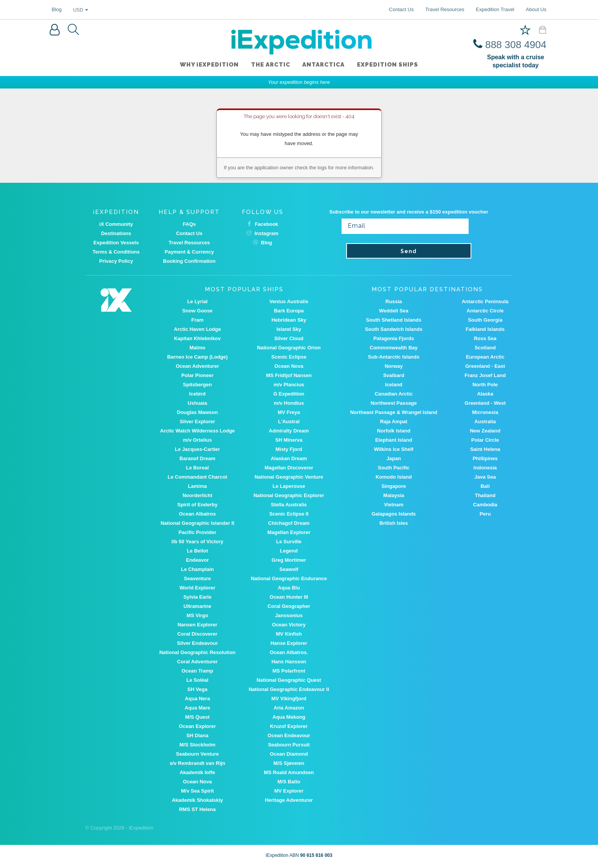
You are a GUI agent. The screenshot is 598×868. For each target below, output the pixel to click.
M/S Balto (289, 782)
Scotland (485, 348)
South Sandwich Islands (394, 329)
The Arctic (271, 65)
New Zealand (485, 431)
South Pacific (394, 468)
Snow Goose (197, 311)
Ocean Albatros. (289, 652)
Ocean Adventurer (198, 366)
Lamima (197, 486)
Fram (198, 320)
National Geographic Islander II (197, 523)
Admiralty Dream (289, 431)
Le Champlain (197, 569)
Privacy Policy (116, 261)
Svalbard (394, 375)
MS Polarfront (289, 671)
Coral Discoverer (198, 634)
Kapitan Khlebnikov (197, 338)
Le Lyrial (197, 301)
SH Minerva (289, 440)
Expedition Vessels (116, 243)
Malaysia (394, 495)
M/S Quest (198, 717)
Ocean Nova (289, 366)
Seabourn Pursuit (289, 745)
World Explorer (197, 588)
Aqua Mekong (289, 717)
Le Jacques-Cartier (197, 449)
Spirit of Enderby (197, 505)
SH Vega (198, 689)
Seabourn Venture (197, 754)
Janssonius (289, 615)
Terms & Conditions (116, 252)
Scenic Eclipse (289, 357)
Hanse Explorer (289, 643)
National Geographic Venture (289, 477)
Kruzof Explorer (289, 726)
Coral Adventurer (198, 662)
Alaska (485, 394)
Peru (485, 514)
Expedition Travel (495, 9)
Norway (394, 366)
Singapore (394, 486)
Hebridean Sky (289, 320)
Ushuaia (197, 403)
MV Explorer (289, 791)
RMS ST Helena (197, 809)
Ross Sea (485, 338)
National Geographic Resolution (198, 652)
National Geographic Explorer (289, 495)
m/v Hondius (289, 403)
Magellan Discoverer (289, 468)
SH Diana (197, 735)
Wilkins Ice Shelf (394, 449)
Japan (394, 458)
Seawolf (289, 569)
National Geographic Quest (289, 680)
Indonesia (485, 468)
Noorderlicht (197, 495)
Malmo (197, 348)
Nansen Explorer (197, 625)
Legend (289, 551)
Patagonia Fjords (394, 338)
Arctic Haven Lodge (198, 329)
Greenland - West (485, 403)
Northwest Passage (394, 403)
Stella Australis (289, 505)
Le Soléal (197, 680)
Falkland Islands (485, 329)
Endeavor (197, 560)
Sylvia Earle (197, 597)
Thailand (485, 495)
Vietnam (394, 505)
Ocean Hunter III (289, 597)
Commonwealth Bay (394, 348)
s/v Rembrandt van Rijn (197, 763)
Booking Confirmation (189, 261)
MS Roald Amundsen (289, 772)
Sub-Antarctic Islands (394, 357)
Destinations (116, 233)
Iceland (394, 385)
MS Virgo (198, 615)
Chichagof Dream (289, 523)
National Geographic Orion (289, 348)
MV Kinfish (289, 634)
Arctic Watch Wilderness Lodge (197, 431)
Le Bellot (197, 551)
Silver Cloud (289, 338)
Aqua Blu (289, 588)
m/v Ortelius (197, 440)
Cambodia (485, 505)
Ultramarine (198, 606)
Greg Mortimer (289, 560)
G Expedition (289, 394)
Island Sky (289, 329)
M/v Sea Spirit (197, 791)
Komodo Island (394, 477)
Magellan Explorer (289, 532)
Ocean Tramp (197, 671)
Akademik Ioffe (197, 772)
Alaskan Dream (289, 458)
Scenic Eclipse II (289, 514)
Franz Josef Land (485, 375)
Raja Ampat (394, 421)
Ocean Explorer (198, 726)
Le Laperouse (289, 486)
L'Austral (289, 421)
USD (81, 10)
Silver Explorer (198, 421)
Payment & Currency (189, 252)
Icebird (197, 394)
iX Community (116, 224)
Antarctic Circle (485, 311)
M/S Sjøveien (289, 763)
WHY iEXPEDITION (209, 65)
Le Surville (289, 542)
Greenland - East (485, 366)
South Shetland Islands (394, 320)
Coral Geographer (289, 606)
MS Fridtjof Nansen (289, 375)
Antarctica (324, 65)
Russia (394, 301)
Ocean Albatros (198, 514)
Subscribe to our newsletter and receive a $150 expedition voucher (409, 212)
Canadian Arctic (394, 394)
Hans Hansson (289, 662)
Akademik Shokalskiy (197, 800)
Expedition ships (388, 65)
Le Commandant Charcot (197, 477)
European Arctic (485, 357)
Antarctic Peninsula (485, 301)
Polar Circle (485, 440)
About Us (536, 9)
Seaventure (198, 578)
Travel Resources (445, 9)
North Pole (485, 385)
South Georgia (485, 320)
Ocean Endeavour (289, 735)
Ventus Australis (289, 301)
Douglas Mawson (198, 412)
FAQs (189, 224)
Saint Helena (485, 449)
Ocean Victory (289, 625)
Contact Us (401, 9)
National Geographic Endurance (289, 578)
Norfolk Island (394, 431)
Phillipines (485, 458)
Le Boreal (197, 468)
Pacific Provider (197, 532)
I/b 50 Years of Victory (197, 542)
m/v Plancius (289, 385)
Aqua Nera (197, 699)
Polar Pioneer (198, 375)
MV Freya (289, 412)
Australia (485, 421)
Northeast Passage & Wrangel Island (394, 412)
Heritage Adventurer (289, 800)
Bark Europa (289, 311)
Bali (485, 486)
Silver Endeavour (198, 643)
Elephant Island (394, 440)
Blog (57, 9)
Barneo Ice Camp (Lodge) (197, 357)
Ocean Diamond (289, 754)
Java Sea (485, 477)
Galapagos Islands (394, 514)
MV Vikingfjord (289, 699)
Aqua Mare (197, 708)
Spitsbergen (197, 385)
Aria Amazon (289, 708)
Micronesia (485, 412)
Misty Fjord (289, 449)
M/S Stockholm (197, 745)
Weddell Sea (394, 311)
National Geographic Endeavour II (289, 689)
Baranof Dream (197, 458)
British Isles (394, 523)
